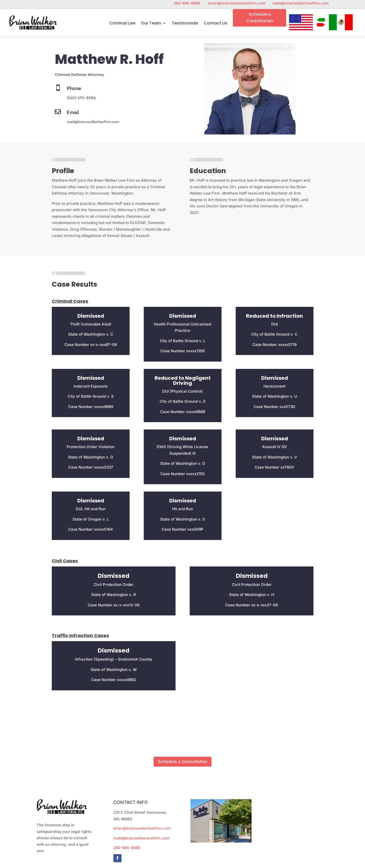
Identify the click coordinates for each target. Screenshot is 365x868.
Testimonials (185, 24)
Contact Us (215, 24)
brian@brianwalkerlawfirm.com (240, 3)
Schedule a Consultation (259, 18)
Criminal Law (122, 24)
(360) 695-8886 (81, 98)
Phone (74, 89)
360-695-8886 (191, 3)
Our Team (151, 24)
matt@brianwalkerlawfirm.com (301, 3)
